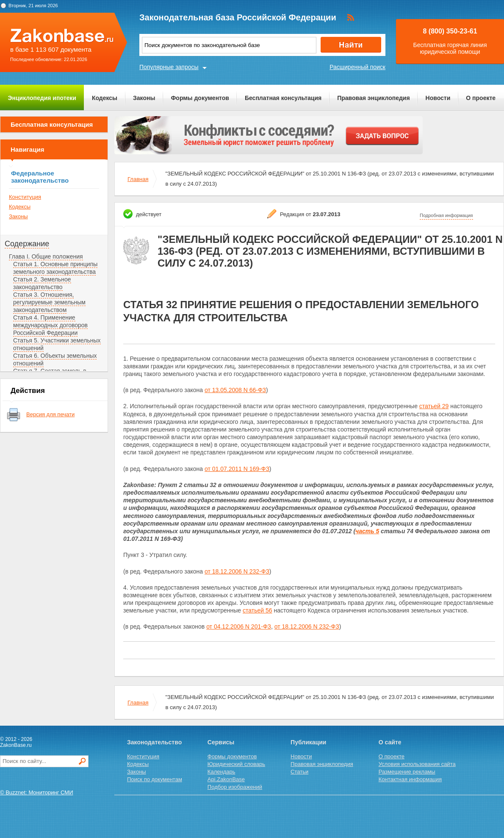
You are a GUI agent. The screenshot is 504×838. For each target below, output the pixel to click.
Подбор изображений (235, 787)
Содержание (27, 244)
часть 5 (367, 531)
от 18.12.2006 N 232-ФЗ (237, 571)
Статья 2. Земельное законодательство (42, 283)
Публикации (308, 742)
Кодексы (105, 98)
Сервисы (221, 742)
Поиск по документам (155, 779)
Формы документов (200, 98)
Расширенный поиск (357, 67)
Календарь (222, 772)
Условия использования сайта (417, 764)
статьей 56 (258, 610)
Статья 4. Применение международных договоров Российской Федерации (50, 325)
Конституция (25, 197)
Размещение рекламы (407, 772)
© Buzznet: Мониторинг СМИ (37, 792)
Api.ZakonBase (226, 779)
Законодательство (154, 742)
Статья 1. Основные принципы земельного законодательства (55, 268)
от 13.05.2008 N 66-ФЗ (235, 390)
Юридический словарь (236, 764)
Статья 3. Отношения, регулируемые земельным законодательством (49, 302)
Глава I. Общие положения (46, 256)
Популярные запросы (169, 67)
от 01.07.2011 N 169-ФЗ (237, 469)
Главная (138, 179)
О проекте (481, 98)
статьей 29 (434, 406)
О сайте (390, 742)
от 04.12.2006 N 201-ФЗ (239, 626)
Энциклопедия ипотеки (42, 98)
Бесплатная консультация (283, 98)
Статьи (299, 772)
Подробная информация (446, 215)
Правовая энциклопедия (373, 98)
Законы (144, 98)
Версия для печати (50, 414)
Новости (438, 98)
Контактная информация (410, 779)
